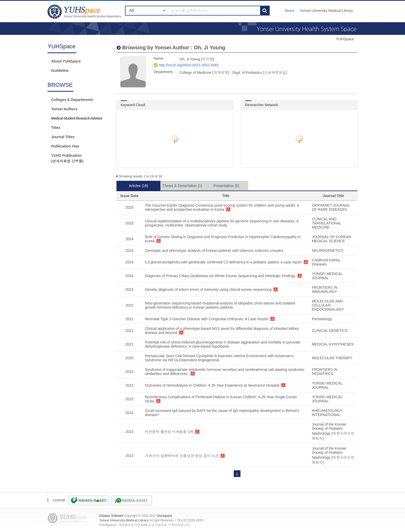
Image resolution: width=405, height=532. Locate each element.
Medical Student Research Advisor (77, 118)
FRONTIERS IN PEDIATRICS (325, 372)
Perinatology (322, 319)
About (289, 11)
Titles (56, 128)
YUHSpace (345, 39)
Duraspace (165, 516)
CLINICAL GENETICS (330, 331)
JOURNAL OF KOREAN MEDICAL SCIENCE (331, 239)
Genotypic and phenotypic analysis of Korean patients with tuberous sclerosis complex (214, 251)
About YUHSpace (66, 61)
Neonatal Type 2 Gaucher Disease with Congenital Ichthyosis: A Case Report (207, 319)
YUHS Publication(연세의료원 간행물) (67, 158)
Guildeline (60, 71)
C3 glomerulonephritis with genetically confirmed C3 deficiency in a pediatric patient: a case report (223, 262)
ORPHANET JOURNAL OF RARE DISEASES (331, 207)
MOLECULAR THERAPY (332, 358)
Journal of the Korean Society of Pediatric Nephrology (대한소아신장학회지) (333, 431)
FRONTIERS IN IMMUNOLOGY (325, 290)
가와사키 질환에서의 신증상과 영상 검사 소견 (182, 456)
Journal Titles (63, 137)
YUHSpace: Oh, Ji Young (85, 11)
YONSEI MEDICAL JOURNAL (327, 276)
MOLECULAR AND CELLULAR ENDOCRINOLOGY (328, 305)
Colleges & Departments (72, 100)
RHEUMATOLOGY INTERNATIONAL (327, 413)
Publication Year (65, 146)
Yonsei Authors (64, 109)
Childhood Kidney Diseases (326, 262)
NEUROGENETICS (328, 251)
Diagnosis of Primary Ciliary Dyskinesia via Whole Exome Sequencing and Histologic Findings (220, 276)
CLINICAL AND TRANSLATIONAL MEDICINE (326, 223)
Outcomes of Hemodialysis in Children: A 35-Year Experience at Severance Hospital (212, 385)
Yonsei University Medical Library (326, 11)
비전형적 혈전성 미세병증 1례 (169, 432)
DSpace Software (111, 516)
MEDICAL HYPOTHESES (333, 344)
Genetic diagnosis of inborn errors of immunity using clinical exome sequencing (208, 290)
